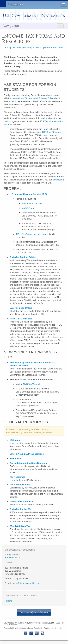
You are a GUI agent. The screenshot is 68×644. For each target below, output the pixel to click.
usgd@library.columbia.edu (26, 583)
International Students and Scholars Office (33, 98)
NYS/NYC (38, 48)
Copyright (8, 628)
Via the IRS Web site (32, 203)
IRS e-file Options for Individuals (32, 234)
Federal (27, 48)
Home (9, 601)
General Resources (54, 48)
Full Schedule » (12, 558)
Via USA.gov (28, 208)
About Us (58, 628)
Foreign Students (13, 48)
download (58, 180)
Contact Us (48, 628)
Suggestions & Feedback (32, 628)
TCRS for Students (51, 132)
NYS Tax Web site (32, 384)
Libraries (15, 5)
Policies (17, 628)
